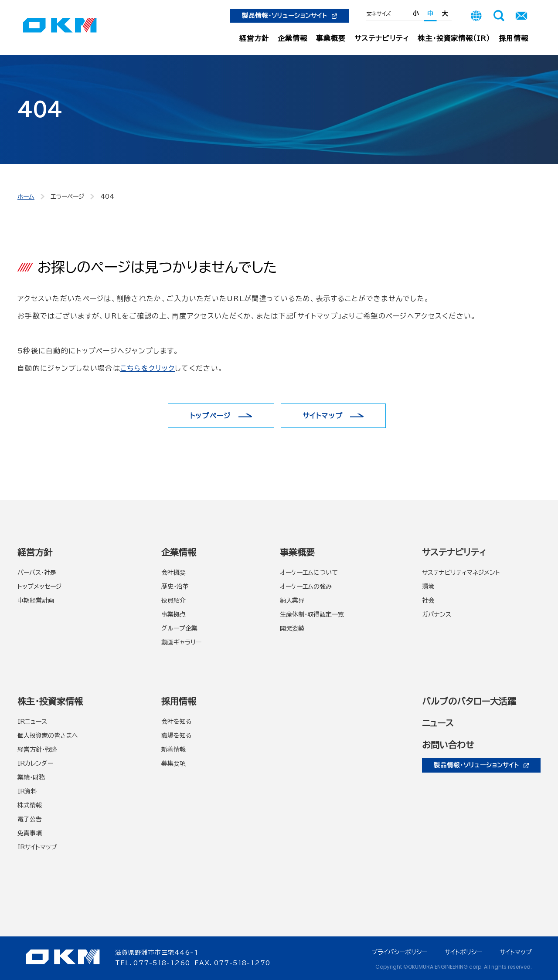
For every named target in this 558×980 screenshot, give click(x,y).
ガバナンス (437, 614)
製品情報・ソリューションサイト (289, 16)
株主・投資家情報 (50, 701)
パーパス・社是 (37, 573)
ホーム (26, 197)
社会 (428, 600)
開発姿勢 (292, 628)
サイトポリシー (463, 952)
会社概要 (174, 573)
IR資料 (27, 791)
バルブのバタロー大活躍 (469, 701)
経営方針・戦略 (37, 749)
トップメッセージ (39, 587)
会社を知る (176, 722)
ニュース (438, 723)
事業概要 (331, 38)
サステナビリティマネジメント (461, 573)
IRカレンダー (35, 763)
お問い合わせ (448, 745)
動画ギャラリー (181, 642)
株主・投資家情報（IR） (454, 38)
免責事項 (30, 833)
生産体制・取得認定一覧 (312, 614)
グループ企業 (179, 628)
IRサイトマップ (37, 847)
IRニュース (32, 722)
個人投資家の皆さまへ (48, 736)
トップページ (210, 416)
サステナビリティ (382, 38)
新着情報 (174, 749)
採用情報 (514, 38)
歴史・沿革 (175, 587)
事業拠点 (174, 614)
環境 (428, 587)
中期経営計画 (36, 600)
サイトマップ (323, 416)
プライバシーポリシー (399, 952)
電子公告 (30, 819)
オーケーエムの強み (306, 587)
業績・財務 (31, 777)
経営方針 (254, 38)
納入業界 (292, 600)
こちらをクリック (148, 368)
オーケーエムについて (309, 573)
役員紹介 (174, 600)
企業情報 (293, 38)
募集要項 (174, 763)
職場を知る (176, 736)
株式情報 (30, 805)
